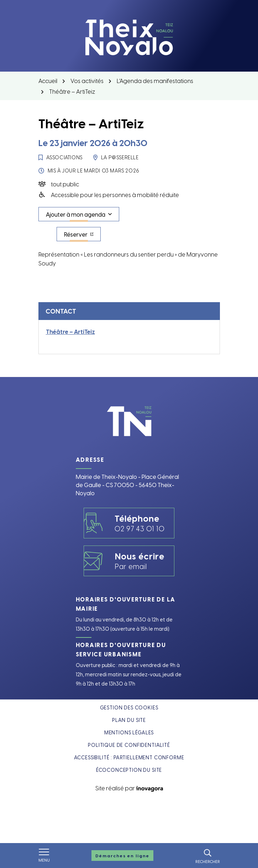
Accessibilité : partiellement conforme (129, 757)
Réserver (83, 236)
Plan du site (129, 720)
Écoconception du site (129, 770)
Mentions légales (129, 732)
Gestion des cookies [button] (129, 707)
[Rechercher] (208, 855)
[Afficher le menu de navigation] (44, 855)
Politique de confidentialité (129, 745)
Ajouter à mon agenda (76, 214)
